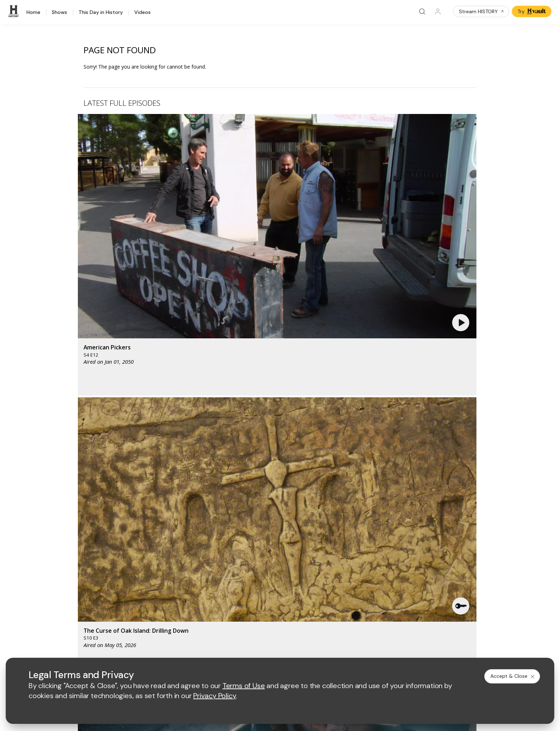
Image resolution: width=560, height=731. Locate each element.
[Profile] (438, 11)
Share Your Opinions (90, 600)
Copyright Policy (274, 648)
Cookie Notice (317, 648)
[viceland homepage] (355, 504)
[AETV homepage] (191, 504)
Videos (142, 13)
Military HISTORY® (88, 582)
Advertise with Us (199, 558)
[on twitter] (89, 628)
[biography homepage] (220, 525)
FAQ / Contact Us (86, 610)
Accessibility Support (316, 570)
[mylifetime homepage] (237, 504)
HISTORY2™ (80, 563)
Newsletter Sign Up (89, 591)
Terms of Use (194, 648)
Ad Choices (353, 648)
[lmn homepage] (282, 504)
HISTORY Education (89, 535)
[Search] (422, 11)
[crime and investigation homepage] (283, 525)
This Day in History (101, 13)
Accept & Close (513, 676)
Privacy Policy (233, 648)
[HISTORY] (15, 11)
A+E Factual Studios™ (203, 570)
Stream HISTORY (482, 11)
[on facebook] (70, 628)
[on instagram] (127, 628)
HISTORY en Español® (92, 573)
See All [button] (460, 388)
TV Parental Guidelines (318, 581)
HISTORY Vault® (85, 545)
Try (532, 11)
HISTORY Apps (84, 554)
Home (33, 13)
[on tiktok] (146, 628)
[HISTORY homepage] (81, 509)
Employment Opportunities (322, 558)
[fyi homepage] (315, 504)
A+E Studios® (194, 581)
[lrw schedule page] (319, 525)
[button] (196, 170)
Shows (59, 13)
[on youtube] (108, 628)
